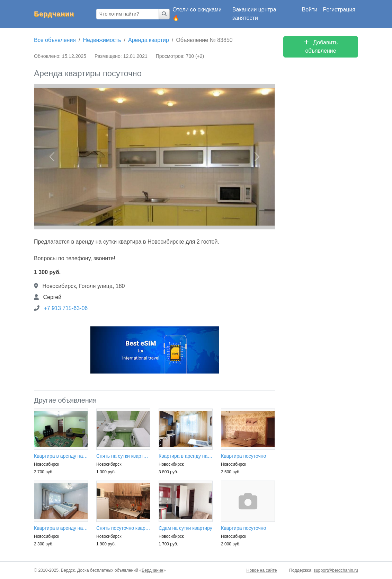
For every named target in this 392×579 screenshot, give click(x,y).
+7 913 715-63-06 (66, 308)
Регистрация (339, 10)
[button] (52, 157)
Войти (310, 10)
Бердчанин (54, 14)
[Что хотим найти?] (128, 14)
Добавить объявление (321, 47)
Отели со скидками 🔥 (197, 14)
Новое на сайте (262, 570)
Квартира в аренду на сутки (61, 456)
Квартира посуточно (243, 456)
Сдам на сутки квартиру (185, 528)
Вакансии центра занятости (254, 14)
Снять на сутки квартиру (123, 456)
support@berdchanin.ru (336, 570)
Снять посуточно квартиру (123, 528)
